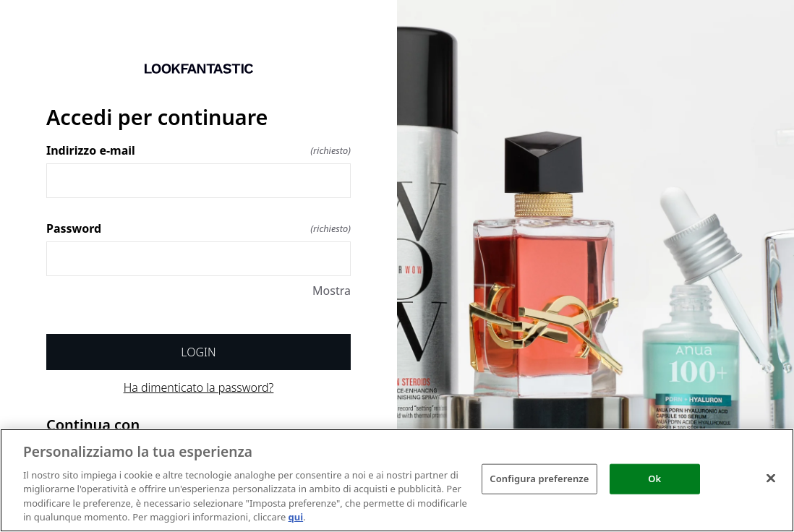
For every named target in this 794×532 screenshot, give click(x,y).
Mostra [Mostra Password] (332, 291)
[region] (397, 480)
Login (198, 352)
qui (296, 517)
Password (198, 228)
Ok (654, 479)
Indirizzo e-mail (198, 150)
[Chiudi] (771, 479)
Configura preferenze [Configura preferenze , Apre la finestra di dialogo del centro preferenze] (539, 479)
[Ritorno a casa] (198, 69)
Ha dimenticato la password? (199, 387)
